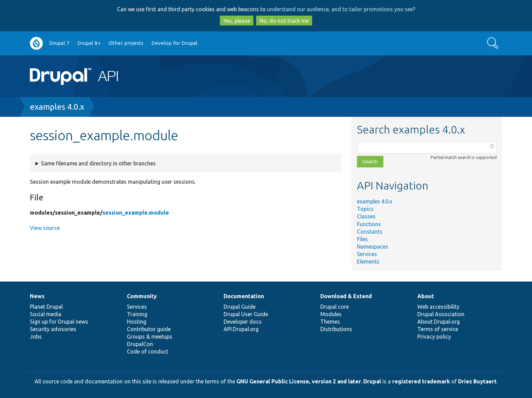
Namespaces (373, 247)
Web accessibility (438, 307)
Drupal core (335, 307)
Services (367, 254)
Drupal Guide (240, 307)
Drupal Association (441, 314)
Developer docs (243, 322)
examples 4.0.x (57, 107)
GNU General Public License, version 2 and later (299, 381)
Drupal (372, 381)
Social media (46, 314)
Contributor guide (149, 329)
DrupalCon (140, 344)
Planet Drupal (46, 307)
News (37, 296)
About (426, 296)
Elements (368, 261)
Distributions (336, 329)
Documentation (244, 296)
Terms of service (438, 329)
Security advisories (53, 329)
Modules (331, 314)
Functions (369, 224)
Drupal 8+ (89, 43)
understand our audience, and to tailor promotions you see (340, 9)
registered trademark (421, 381)
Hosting (137, 322)
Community (142, 296)
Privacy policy (434, 337)
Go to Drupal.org (36, 43)
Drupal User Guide (246, 314)
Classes (366, 216)
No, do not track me (284, 21)
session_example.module (136, 213)
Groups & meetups (150, 337)
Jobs (36, 337)
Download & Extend (346, 296)
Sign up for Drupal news (59, 322)
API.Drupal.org (241, 329)
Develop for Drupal (174, 43)
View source (45, 228)
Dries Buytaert (477, 381)
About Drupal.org (439, 322)
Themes (330, 322)
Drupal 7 (59, 43)
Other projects (126, 43)
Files (362, 239)
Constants (370, 232)
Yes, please (237, 21)
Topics (365, 209)
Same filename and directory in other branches (98, 163)
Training (137, 314)
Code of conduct (148, 351)
